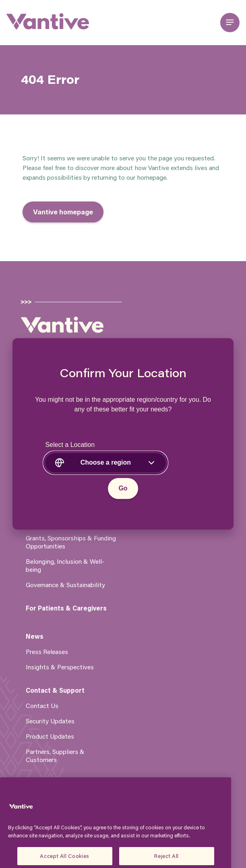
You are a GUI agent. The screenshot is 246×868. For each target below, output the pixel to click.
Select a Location (70, 445)
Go (123, 489)
